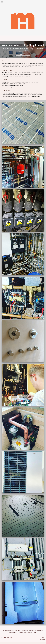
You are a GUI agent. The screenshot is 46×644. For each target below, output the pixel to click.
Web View (42, 639)
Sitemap (9, 637)
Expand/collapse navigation (23, 2)
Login (43, 637)
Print (4, 637)
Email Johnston (23, 54)
